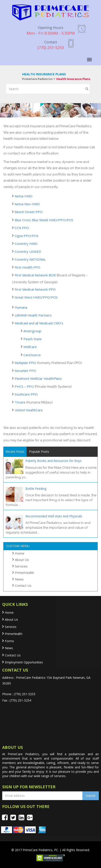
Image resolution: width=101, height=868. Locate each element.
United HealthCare (29, 410)
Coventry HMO (26, 244)
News (19, 579)
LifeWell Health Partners (33, 315)
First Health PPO (27, 267)
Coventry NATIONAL (30, 259)
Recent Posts (15, 452)
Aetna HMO (24, 196)
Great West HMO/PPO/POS (36, 297)
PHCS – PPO (24, 386)
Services (21, 566)
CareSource (32, 355)
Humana (21, 307)
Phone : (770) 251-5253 (19, 694)
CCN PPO (22, 228)
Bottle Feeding (36, 489)
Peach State (33, 339)
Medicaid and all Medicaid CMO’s (39, 323)
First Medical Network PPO (35, 289)
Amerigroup (32, 331)
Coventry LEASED (28, 251)
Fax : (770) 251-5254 (17, 700)
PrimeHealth (24, 573)
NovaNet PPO (25, 371)
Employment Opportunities (24, 662)
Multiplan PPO (25, 363)
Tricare (20, 402)
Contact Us (23, 585)
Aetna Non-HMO (27, 204)
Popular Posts (39, 452)
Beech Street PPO (29, 212)
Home (20, 553)
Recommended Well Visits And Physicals (54, 516)
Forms (9, 641)
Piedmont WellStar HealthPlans (38, 378)
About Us (22, 560)
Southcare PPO (26, 394)
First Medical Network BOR (35, 275)
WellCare (30, 347)
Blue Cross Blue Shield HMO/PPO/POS (44, 220)
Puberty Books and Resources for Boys (53, 461)
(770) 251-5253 (51, 45)
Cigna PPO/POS (27, 236)
